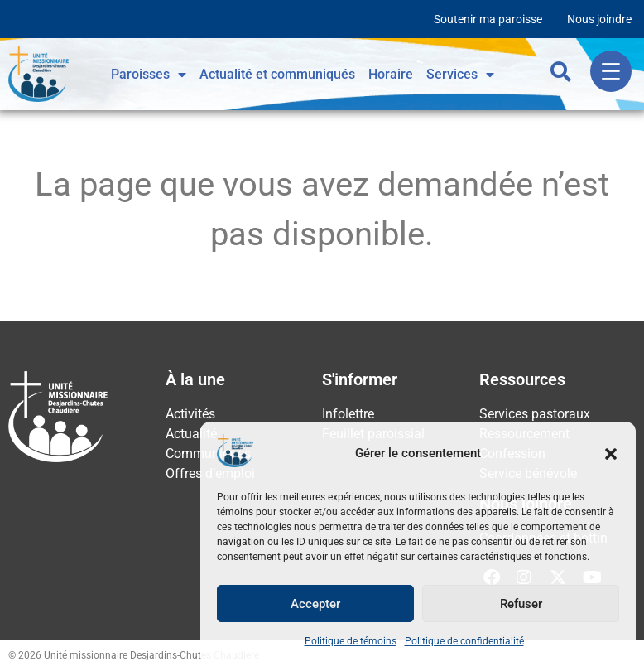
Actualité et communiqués (277, 74)
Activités (190, 414)
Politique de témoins (351, 641)
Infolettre (348, 414)
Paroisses (149, 75)
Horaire (391, 74)
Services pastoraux (535, 414)
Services (460, 75)
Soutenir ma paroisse (488, 19)
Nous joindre (599, 19)
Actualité (191, 434)
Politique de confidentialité (464, 641)
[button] (611, 454)
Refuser (521, 604)
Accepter (315, 604)
